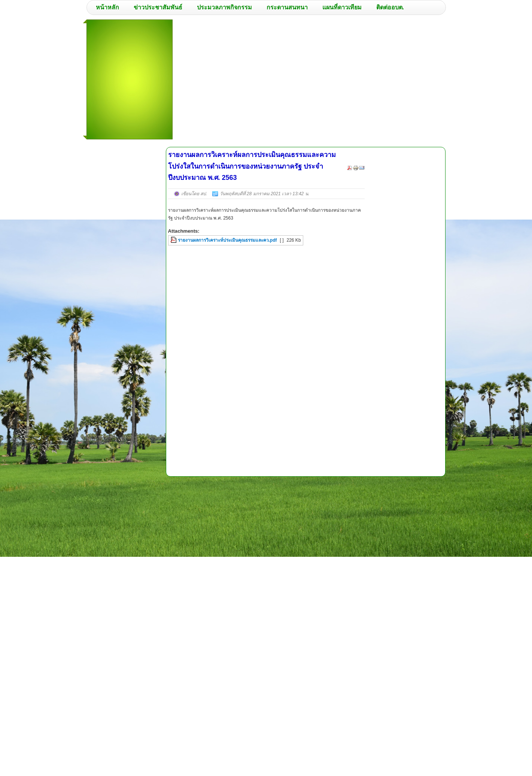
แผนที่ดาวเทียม (342, 7)
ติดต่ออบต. (390, 7)
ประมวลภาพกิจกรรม (224, 7)
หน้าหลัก (107, 7)
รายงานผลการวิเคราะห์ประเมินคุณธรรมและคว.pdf (227, 240)
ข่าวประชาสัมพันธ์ (158, 7)
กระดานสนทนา (287, 7)
